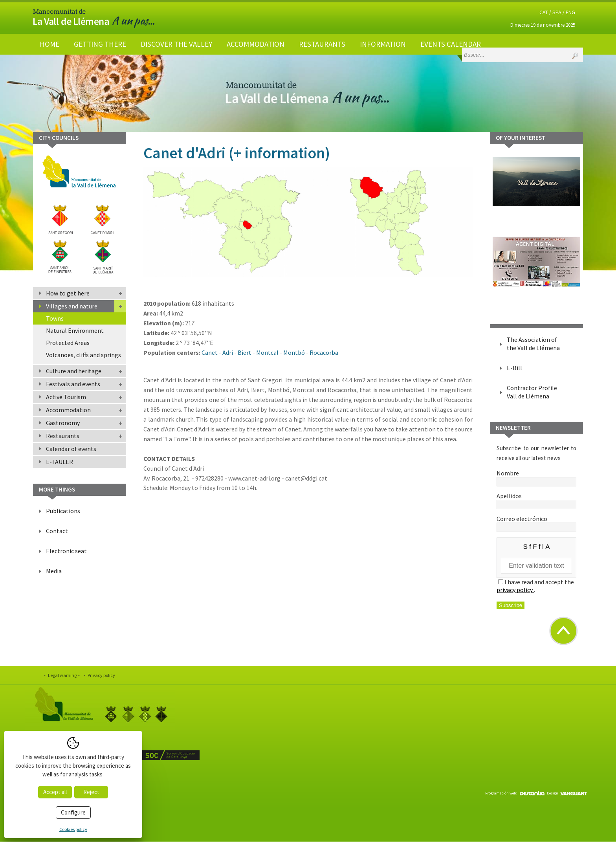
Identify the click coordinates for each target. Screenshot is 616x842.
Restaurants (322, 44)
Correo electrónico (536, 523)
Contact (57, 531)
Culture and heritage (74, 371)
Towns (55, 318)
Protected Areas (68, 343)
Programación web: (515, 793)
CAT (544, 12)
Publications (63, 511)
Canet (210, 352)
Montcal (267, 352)
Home (49, 44)
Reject (91, 792)
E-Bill (514, 368)
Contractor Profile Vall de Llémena (532, 392)
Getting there (100, 44)
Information (383, 44)
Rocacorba (324, 352)
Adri (228, 352)
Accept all (55, 792)
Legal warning (62, 675)
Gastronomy (63, 423)
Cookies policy (73, 829)
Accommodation (256, 44)
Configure (73, 812)
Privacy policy (101, 675)
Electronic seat (66, 551)
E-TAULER (60, 462)
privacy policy (515, 590)
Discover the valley (176, 44)
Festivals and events (73, 384)
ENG (570, 12)
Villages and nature (72, 306)
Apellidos (536, 500)
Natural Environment (75, 330)
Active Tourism (66, 397)
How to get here (68, 293)
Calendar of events (71, 449)
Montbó (294, 352)
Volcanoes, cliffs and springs (83, 355)
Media (54, 571)
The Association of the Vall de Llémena (533, 344)
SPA (557, 12)
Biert (245, 352)
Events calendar (451, 44)
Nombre (536, 477)
